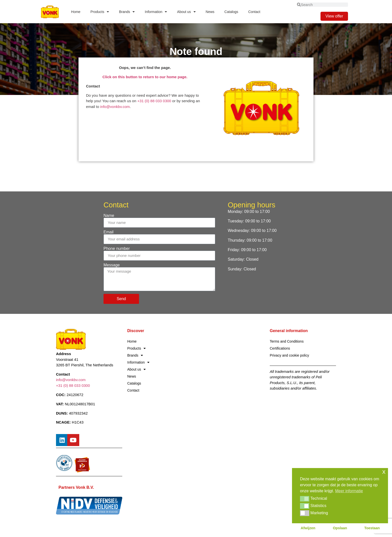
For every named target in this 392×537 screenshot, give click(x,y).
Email (108, 232)
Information (156, 12)
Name (109, 216)
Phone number (117, 249)
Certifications (280, 348)
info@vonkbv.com (115, 107)
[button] (305, 499)
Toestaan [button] (372, 528)
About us (186, 12)
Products (100, 12)
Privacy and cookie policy (289, 355)
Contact (254, 12)
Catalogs (231, 12)
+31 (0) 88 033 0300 (154, 101)
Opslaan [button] (340, 528)
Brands (127, 12)
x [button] (384, 472)
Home (76, 12)
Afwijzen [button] (308, 528)
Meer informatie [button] (349, 491)
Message (112, 265)
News (210, 12)
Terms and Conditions (287, 341)
